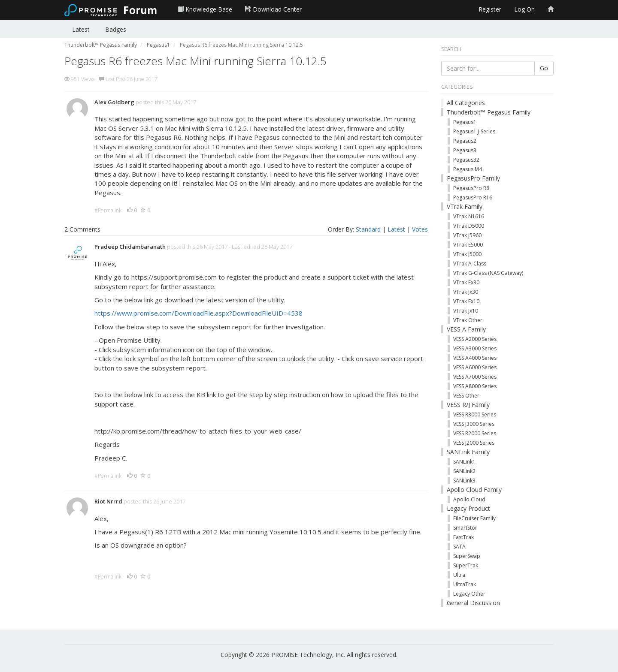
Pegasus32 (466, 160)
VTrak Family (465, 206)
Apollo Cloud (469, 499)
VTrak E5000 (468, 245)
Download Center (273, 9)
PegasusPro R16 (473, 197)
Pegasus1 (465, 122)
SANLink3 (464, 481)
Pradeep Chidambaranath (130, 247)
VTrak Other (468, 320)
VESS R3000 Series (475, 414)
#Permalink (108, 210)
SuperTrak (466, 565)
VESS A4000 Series (475, 358)
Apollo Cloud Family (474, 490)
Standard (368, 229)
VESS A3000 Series (475, 348)
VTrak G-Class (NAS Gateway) (488, 273)
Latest (81, 29)
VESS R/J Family (468, 405)
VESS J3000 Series (474, 424)
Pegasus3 (465, 150)
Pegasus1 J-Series (474, 131)
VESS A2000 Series (475, 339)
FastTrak (463, 537)
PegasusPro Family (473, 178)
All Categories (466, 103)
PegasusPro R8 (471, 188)
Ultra (459, 575)
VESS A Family (466, 329)
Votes (420, 229)
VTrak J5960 (467, 235)
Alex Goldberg (114, 102)
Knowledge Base (205, 9)
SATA (459, 547)
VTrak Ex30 (466, 282)
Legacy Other (469, 594)
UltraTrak (465, 584)
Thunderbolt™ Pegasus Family (489, 112)
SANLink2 (464, 471)
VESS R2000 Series (475, 433)
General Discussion (473, 603)
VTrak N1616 (469, 216)
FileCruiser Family (474, 518)
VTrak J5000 (467, 254)
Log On (524, 9)
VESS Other (466, 396)
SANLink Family (468, 452)
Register (490, 9)
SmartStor (465, 528)
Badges (116, 29)
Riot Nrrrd (108, 501)
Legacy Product (468, 508)
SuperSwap (467, 556)
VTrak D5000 (469, 226)
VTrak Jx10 (466, 311)
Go (544, 68)
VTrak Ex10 (466, 301)
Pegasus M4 (468, 169)
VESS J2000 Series (474, 443)
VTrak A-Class (470, 264)
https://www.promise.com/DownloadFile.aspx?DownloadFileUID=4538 (198, 313)
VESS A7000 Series (475, 377)
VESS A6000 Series (475, 367)
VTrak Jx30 (466, 292)
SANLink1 (464, 462)
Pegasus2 (465, 141)
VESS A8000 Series (475, 386)
